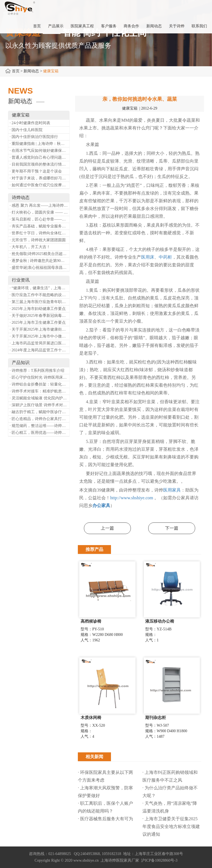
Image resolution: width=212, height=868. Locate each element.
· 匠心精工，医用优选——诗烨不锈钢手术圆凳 (39, 433)
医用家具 (172, 490)
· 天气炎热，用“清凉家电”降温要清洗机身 (170, 807)
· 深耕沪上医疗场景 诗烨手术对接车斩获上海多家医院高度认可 (39, 405)
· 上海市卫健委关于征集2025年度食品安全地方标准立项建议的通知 (171, 826)
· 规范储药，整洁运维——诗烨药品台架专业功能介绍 (39, 426)
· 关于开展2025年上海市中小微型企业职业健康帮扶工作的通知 (39, 336)
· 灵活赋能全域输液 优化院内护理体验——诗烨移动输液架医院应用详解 (39, 398)
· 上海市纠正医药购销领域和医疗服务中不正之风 (170, 776)
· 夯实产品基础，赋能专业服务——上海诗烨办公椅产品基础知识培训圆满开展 (39, 226)
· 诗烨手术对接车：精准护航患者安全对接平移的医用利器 (39, 391)
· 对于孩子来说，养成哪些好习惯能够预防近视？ (39, 178)
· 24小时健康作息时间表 (30, 123)
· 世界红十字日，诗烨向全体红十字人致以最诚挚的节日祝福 (39, 233)
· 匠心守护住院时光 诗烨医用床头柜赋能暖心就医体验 (39, 377)
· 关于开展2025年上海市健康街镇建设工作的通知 (39, 329)
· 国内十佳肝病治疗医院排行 (34, 137)
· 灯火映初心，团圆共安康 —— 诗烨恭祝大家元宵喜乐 (39, 212)
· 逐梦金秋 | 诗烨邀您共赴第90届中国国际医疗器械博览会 (39, 261)
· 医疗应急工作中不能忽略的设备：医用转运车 (39, 295)
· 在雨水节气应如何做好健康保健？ (39, 151)
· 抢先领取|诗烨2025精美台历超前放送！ (39, 254)
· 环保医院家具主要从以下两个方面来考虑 (105, 776)
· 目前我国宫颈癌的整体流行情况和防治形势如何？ (39, 164)
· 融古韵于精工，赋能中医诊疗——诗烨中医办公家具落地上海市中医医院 (39, 412)
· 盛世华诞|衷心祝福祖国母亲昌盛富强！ (39, 268)
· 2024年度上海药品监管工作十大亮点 (39, 350)
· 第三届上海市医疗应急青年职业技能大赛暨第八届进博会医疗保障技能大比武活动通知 (39, 302)
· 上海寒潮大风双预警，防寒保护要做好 (105, 792)
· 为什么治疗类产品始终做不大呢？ (170, 792)
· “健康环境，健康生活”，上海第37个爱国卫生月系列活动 (39, 288)
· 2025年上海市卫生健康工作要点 (38, 322)
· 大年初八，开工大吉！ (30, 247)
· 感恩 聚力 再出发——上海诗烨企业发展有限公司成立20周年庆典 (39, 205)
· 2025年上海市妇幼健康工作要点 (38, 309)
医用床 (148, 257)
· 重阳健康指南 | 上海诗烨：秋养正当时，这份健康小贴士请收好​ (39, 144)
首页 (16, 71)
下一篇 (172, 528)
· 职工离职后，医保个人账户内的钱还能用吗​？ (105, 807)
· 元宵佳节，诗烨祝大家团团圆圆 (38, 240)
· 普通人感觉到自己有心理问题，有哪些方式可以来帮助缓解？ (39, 157)
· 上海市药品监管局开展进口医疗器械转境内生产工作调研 (39, 343)
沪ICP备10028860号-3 (159, 860)
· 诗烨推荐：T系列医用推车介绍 (37, 371)
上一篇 (107, 528)
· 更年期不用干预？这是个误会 (36, 171)
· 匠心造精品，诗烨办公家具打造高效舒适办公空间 (39, 419)
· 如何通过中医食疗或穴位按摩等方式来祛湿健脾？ (39, 185)
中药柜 (165, 257)
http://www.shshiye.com (132, 498)
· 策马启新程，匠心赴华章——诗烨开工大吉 (39, 219)
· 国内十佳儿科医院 (26, 130)
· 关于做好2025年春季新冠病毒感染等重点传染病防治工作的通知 (39, 316)
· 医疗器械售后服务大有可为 (105, 819)
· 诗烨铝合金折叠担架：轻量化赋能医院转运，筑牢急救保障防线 (39, 384)
